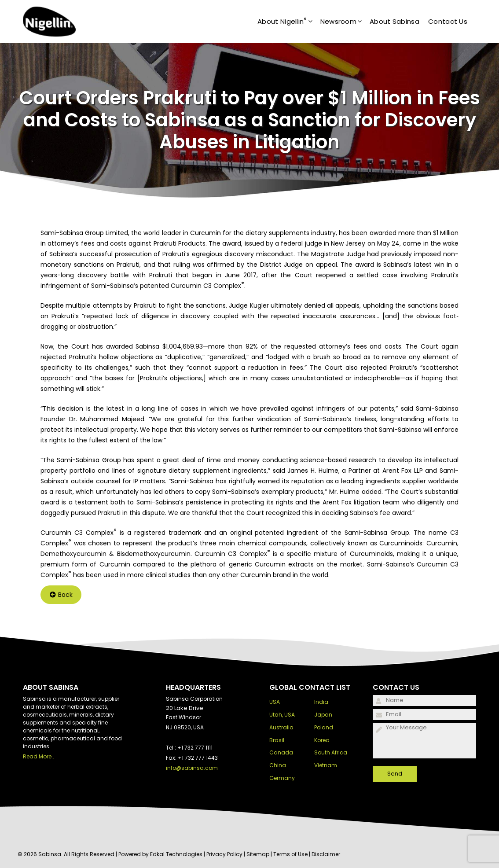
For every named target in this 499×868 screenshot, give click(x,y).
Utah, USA (282, 715)
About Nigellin (289, 22)
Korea (322, 740)
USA (275, 702)
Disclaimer (326, 854)
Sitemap (258, 854)
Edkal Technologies (176, 854)
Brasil (277, 740)
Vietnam (326, 765)
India (321, 702)
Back (61, 595)
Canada (281, 752)
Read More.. (39, 756)
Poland (324, 727)
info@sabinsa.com (192, 768)
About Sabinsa (394, 21)
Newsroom (345, 22)
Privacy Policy (224, 854)
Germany (282, 778)
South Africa (331, 752)
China (278, 765)
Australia (281, 727)
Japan (323, 715)
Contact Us (448, 21)
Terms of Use (290, 854)
